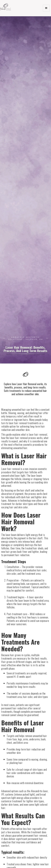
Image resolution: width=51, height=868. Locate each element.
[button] (46, 8)
